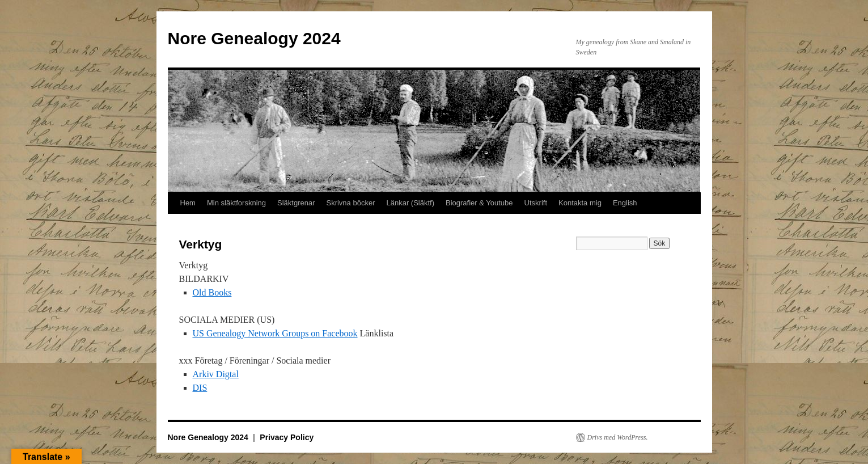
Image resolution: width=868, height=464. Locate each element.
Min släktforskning (236, 203)
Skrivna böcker (350, 203)
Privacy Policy (287, 437)
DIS (200, 388)
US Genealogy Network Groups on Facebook (275, 333)
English (625, 203)
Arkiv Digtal (216, 374)
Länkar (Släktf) (410, 203)
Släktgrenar (296, 203)
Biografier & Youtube (479, 203)
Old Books (212, 292)
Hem (188, 203)
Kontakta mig (580, 203)
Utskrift (536, 203)
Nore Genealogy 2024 (254, 38)
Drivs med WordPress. (618, 437)
